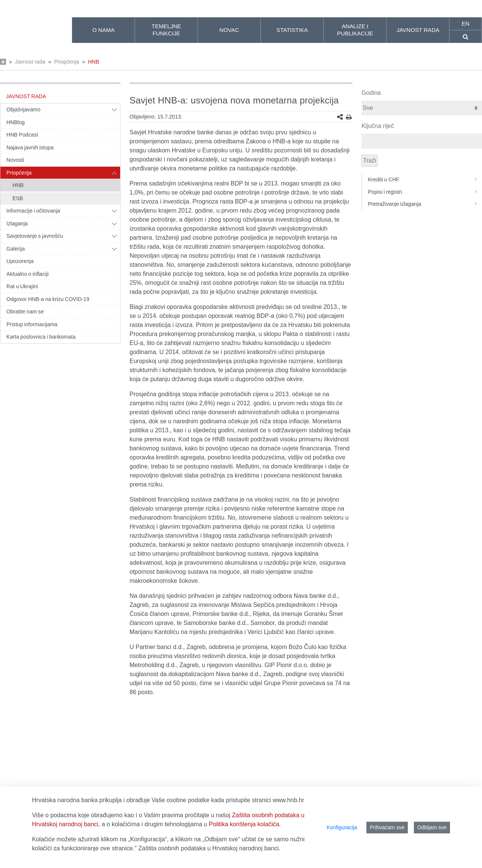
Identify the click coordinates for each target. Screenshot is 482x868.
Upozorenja (20, 261)
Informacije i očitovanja (33, 211)
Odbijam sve (432, 827)
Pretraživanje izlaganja (425, 204)
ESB (18, 198)
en (466, 24)
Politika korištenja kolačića (244, 824)
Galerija (16, 249)
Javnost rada (30, 62)
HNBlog (16, 122)
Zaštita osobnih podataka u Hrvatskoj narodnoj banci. (209, 848)
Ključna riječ (378, 126)
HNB (94, 62)
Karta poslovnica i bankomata (41, 337)
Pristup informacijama (32, 324)
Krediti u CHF (425, 179)
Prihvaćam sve (387, 827)
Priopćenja (67, 62)
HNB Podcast (22, 135)
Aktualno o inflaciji (27, 274)
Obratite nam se (25, 312)
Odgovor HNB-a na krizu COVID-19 (48, 299)
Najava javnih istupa (30, 147)
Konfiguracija (342, 827)
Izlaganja (17, 223)
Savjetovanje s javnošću (35, 236)
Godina (371, 93)
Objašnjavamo (23, 109)
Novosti (15, 160)
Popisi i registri (425, 192)
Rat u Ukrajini (22, 286)
